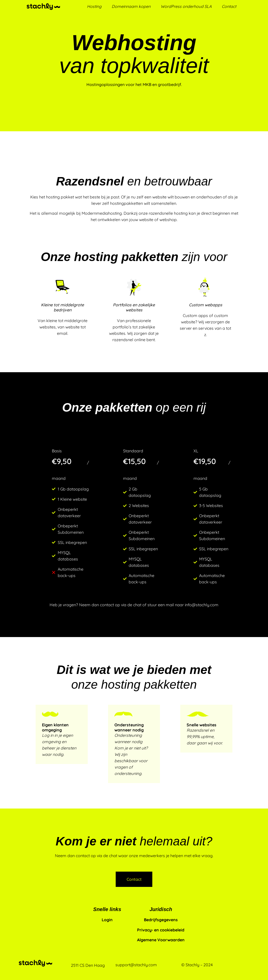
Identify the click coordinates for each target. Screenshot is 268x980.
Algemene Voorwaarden (161, 940)
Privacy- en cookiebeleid (161, 930)
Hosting (94, 6)
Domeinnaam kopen (131, 6)
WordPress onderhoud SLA (186, 6)
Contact (229, 6)
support (123, 965)
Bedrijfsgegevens (161, 920)
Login (107, 920)
